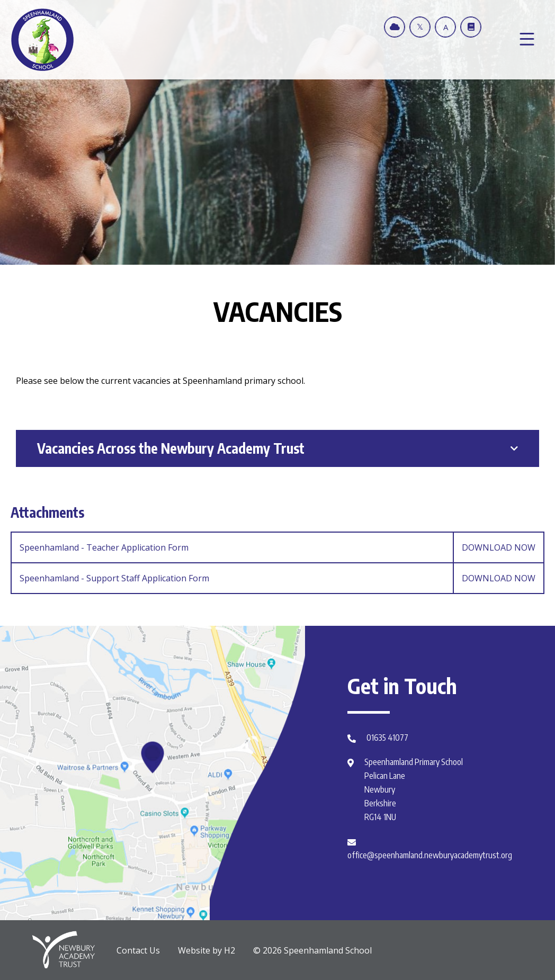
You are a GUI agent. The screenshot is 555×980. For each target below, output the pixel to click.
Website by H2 (207, 950)
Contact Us (138, 950)
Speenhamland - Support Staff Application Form (281, 578)
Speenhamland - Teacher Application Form (281, 547)
